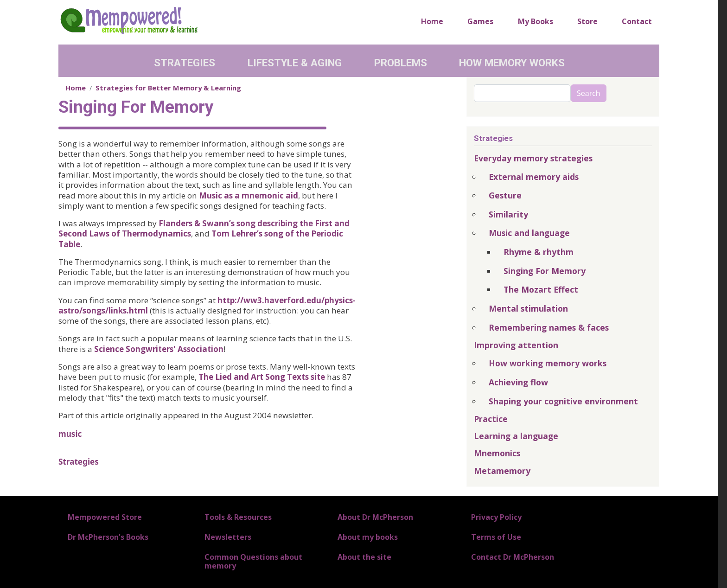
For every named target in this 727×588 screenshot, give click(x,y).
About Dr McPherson (375, 517)
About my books (368, 537)
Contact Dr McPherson (513, 557)
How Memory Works (512, 63)
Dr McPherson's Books (108, 537)
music (70, 434)
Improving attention (516, 345)
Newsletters (228, 537)
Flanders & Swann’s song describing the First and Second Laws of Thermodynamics (204, 228)
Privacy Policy (496, 517)
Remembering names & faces (549, 327)
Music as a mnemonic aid (249, 195)
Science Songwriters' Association (159, 349)
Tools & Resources (238, 517)
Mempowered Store (105, 517)
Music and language (529, 233)
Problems (401, 63)
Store (587, 21)
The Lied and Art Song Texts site (262, 377)
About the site (364, 557)
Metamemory (502, 471)
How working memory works (548, 363)
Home (432, 21)
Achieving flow (518, 382)
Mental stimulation (528, 308)
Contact (637, 21)
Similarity (508, 214)
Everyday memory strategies (533, 158)
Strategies (185, 63)
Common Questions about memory (253, 561)
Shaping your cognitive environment (563, 401)
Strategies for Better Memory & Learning (168, 88)
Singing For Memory (545, 271)
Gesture (505, 195)
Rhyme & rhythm (539, 252)
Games (480, 21)
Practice (491, 419)
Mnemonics (497, 453)
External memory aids (534, 177)
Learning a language (516, 436)
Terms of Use (496, 537)
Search (589, 93)
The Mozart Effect (541, 289)
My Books (536, 21)
